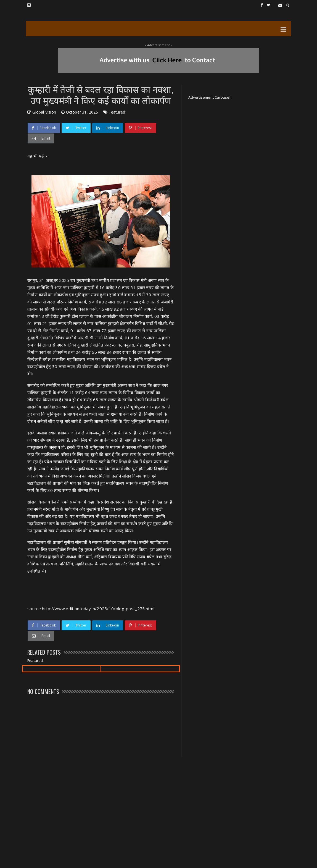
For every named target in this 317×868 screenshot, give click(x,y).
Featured (117, 112)
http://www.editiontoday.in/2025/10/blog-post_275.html (98, 609)
